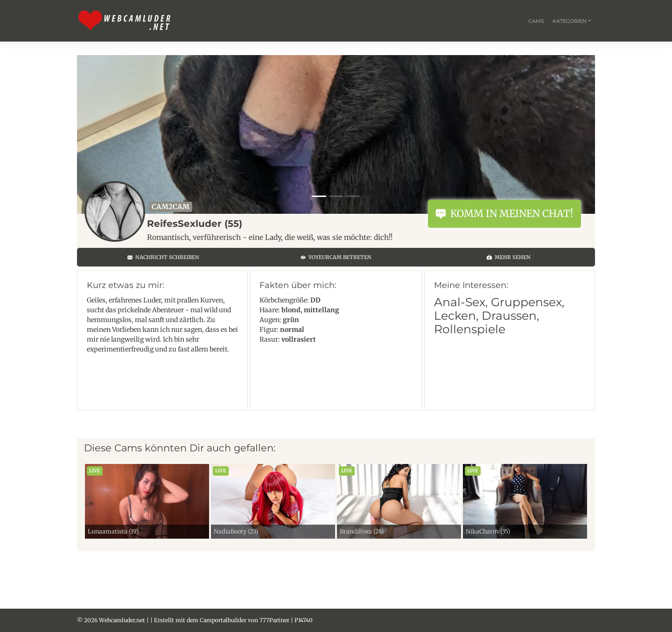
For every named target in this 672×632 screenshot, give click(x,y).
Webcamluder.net (122, 620)
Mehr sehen (509, 257)
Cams (536, 21)
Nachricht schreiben (163, 257)
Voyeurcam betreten (336, 257)
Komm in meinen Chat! (504, 214)
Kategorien (570, 21)
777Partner (274, 620)
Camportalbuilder (223, 620)
